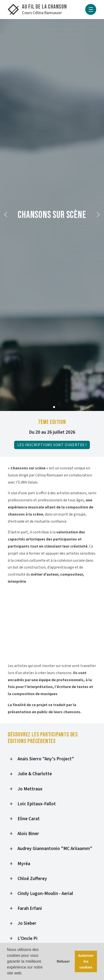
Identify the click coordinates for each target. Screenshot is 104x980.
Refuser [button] (63, 961)
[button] (6, 215)
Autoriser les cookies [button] (86, 961)
